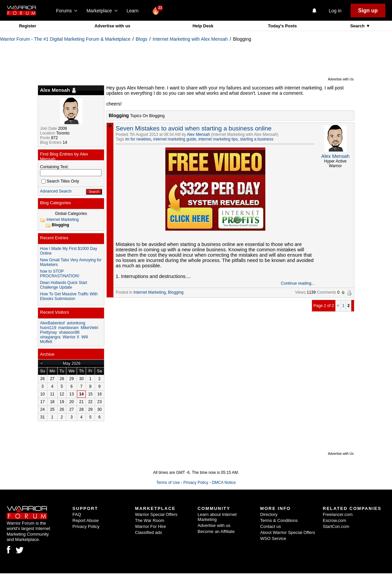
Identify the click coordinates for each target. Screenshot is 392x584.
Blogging (176, 292)
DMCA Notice (224, 483)
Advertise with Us (341, 79)
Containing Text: (54, 167)
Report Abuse (85, 520)
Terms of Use (168, 483)
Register (28, 26)
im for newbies (138, 139)
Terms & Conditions (279, 520)
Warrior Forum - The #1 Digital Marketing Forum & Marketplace (65, 39)
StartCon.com (336, 526)
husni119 (48, 328)
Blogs (141, 39)
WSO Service (273, 538)
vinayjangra (50, 337)
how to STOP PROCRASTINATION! (60, 274)
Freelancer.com (338, 514)
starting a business (257, 139)
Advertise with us (112, 26)
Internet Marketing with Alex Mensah (190, 39)
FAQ (77, 514)
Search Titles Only (60, 181)
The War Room (150, 520)
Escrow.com (334, 520)
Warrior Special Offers (156, 514)
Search (358, 26)
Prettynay (48, 332)
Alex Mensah (198, 134)
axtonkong (76, 323)
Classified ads (148, 532)
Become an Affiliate (216, 531)
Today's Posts (282, 26)
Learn (134, 11)
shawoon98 (69, 332)
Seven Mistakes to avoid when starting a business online (194, 128)
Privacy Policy (196, 483)
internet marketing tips (218, 139)
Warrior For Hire (150, 526)
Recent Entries (54, 238)
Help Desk (203, 26)
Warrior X (71, 337)
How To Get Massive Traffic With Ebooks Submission (69, 296)
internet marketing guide (175, 139)
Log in (335, 11)
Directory (269, 514)
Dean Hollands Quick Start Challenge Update (63, 285)
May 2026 (71, 363)
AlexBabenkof (52, 323)
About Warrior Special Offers (288, 532)
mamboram (68, 328)
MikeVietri (89, 328)
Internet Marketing (149, 292)
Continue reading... (298, 283)
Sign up (368, 11)
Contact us (271, 526)
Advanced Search (56, 191)
